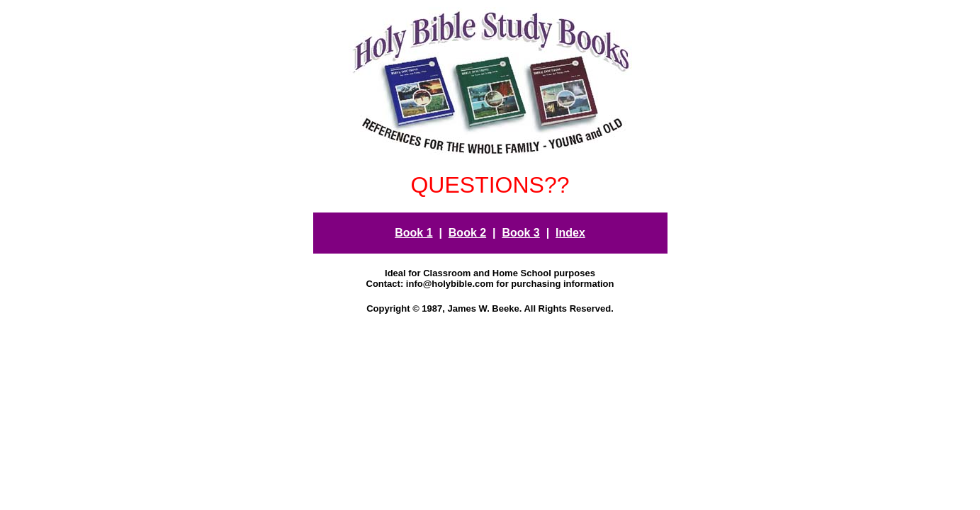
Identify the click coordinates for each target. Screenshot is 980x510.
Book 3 (520, 233)
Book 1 (413, 233)
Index (570, 233)
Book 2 (467, 233)
